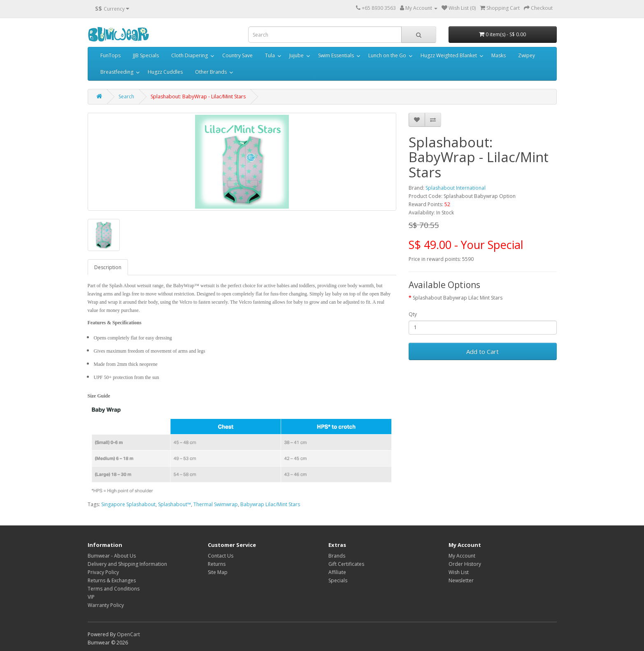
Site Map (218, 572)
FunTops (110, 55)
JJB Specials (146, 55)
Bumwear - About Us (112, 556)
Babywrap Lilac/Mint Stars (270, 504)
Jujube (296, 55)
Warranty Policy (106, 605)
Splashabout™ (174, 504)
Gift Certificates (346, 564)
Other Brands (211, 72)
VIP (91, 597)
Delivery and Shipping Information (127, 564)
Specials (338, 580)
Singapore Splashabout (128, 504)
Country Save (237, 55)
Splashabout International (456, 188)
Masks (499, 55)
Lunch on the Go (387, 55)
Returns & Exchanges (112, 580)
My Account (462, 556)
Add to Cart (482, 351)
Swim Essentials (336, 55)
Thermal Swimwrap (216, 504)
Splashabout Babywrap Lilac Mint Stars (458, 298)
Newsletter (461, 580)
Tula (270, 55)
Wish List (459, 572)
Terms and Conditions (114, 589)
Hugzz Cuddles (165, 72)
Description (108, 267)
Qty (413, 314)
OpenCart (128, 634)
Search (126, 96)
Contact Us (221, 556)
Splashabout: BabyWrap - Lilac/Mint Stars (198, 96)
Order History (465, 564)
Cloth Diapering (189, 55)
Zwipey (527, 55)
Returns (217, 564)
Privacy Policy (103, 572)
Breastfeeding (117, 72)
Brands (337, 556)
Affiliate (337, 572)
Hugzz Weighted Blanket (449, 55)
